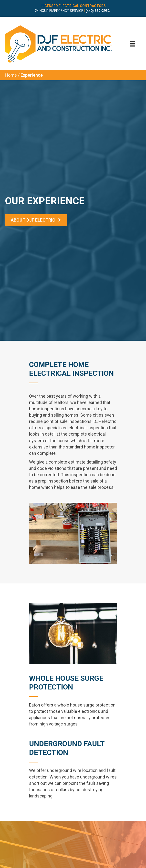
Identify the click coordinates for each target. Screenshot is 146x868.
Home (11, 75)
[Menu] (133, 44)
